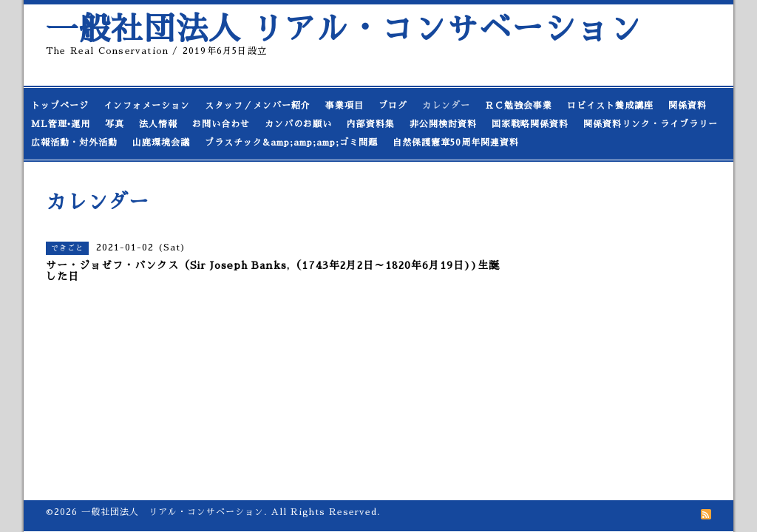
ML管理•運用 (61, 124)
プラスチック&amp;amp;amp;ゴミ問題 (291, 143)
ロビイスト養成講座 (610, 106)
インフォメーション (147, 106)
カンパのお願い (298, 124)
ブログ (393, 106)
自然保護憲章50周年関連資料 (456, 143)
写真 (115, 124)
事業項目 (344, 106)
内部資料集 (371, 124)
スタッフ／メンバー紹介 (258, 106)
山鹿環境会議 (161, 143)
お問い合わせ (221, 124)
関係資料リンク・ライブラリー (651, 124)
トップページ (60, 106)
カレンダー (446, 106)
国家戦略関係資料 (530, 124)
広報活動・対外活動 (74, 143)
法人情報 (158, 124)
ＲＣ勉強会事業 (519, 106)
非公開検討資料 (443, 124)
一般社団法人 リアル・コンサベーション (344, 29)
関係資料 (688, 106)
